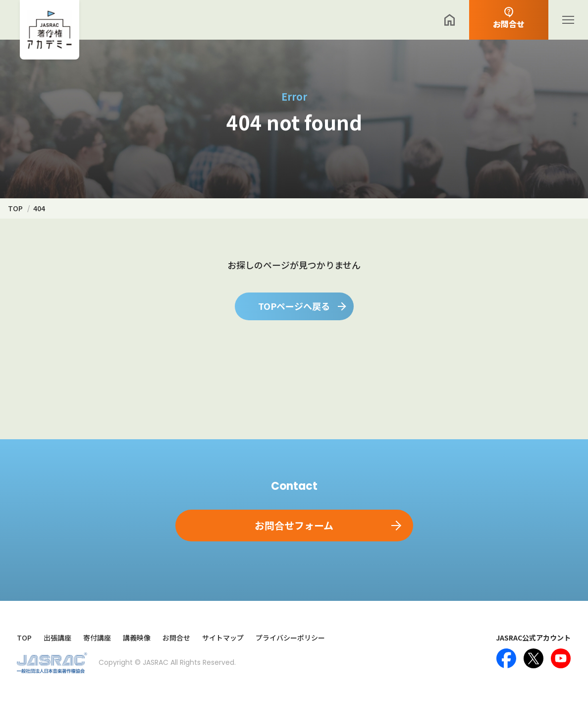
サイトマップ (223, 638)
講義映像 (137, 638)
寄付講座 (97, 638)
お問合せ (176, 638)
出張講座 (57, 638)
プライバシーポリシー (290, 638)
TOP (24, 638)
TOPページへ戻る (294, 306)
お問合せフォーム (294, 525)
